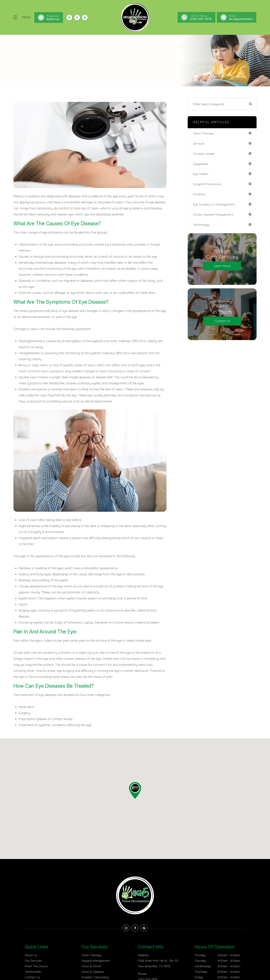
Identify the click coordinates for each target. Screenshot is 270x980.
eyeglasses (201, 164)
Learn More (222, 266)
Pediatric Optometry (95, 977)
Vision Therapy (91, 955)
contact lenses (204, 154)
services (199, 143)
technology (201, 225)
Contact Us (222, 321)
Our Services (33, 961)
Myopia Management (96, 961)
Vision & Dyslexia (93, 972)
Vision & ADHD (91, 966)
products (199, 194)
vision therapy (204, 133)
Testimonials (33, 972)
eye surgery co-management (214, 204)
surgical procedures (207, 184)
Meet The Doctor (37, 966)
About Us (31, 955)
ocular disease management (214, 215)
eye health (201, 174)
